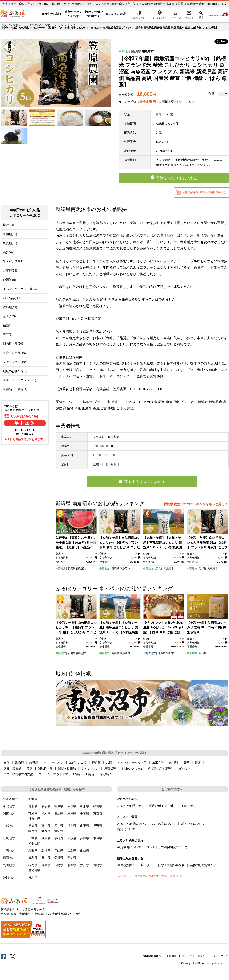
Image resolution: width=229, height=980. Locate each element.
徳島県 (33, 858)
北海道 (162, 653)
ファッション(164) (15, 362)
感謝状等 (110, 768)
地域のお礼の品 (132, 768)
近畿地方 (9, 838)
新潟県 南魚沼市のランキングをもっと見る (194, 504)
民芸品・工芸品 (84, 774)
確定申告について (129, 847)
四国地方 (9, 858)
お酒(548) (9, 280)
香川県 (46, 858)
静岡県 (46, 831)
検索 (201, 14)
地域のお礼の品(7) (15, 371)
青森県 (33, 806)
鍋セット (185, 768)
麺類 (198, 763)
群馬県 (59, 814)
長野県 (98, 826)
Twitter (13, 956)
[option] (56, 73)
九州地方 (9, 865)
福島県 (98, 806)
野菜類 (96, 763)
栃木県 (46, 814)
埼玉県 (72, 814)
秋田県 (72, 806)
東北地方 (9, 806)
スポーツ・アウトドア (53, 774)
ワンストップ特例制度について (167, 847)
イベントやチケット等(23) (20, 289)
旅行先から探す (52, 14)
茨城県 (33, 814)
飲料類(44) (10, 307)
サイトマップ (221, 956)
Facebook (3, 956)
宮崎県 (98, 865)
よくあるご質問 (160, 14)
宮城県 (59, 806)
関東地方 (9, 814)
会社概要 (172, 956)
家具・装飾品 (12, 768)
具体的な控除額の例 (203, 865)
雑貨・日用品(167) (15, 353)
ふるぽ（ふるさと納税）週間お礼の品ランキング (149, 876)
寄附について (126, 829)
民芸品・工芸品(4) (15, 389)
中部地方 (125, 51)
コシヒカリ (80, 25)
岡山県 (59, 851)
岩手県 (46, 806)
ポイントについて (193, 824)
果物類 (19, 763)
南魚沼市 (148, 51)
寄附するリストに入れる (145, 482)
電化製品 (105, 774)
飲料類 (174, 763)
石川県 (59, 826)
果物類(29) (10, 234)
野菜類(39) (10, 270)
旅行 (7, 763)
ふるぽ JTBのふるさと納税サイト (13, 14)
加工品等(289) (12, 298)
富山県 (46, 826)
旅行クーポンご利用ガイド (94, 14)
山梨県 (85, 826)
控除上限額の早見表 (171, 865)
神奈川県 (34, 819)
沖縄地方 (9, 877)
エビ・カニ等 (78, 763)
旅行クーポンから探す (73, 14)
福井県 (72, 826)
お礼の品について (164, 824)
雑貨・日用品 (67, 768)
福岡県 (33, 865)
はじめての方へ (138, 14)
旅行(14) (9, 225)
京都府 (59, 838)
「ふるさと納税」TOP (13, 25)
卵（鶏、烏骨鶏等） (161, 768)
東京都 (98, 814)
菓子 (186, 763)
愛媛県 (59, 858)
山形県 (85, 806)
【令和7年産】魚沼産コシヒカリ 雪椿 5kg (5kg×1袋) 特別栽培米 (207, 627)
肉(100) (8, 252)
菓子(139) (9, 316)
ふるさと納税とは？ (131, 806)
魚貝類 (33, 763)
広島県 (72, 851)
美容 (30, 768)
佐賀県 (46, 865)
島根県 (46, 851)
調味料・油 (45, 768)
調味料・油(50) (13, 344)
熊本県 (72, 865)
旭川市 (170, 653)
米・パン (59, 25)
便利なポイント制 (161, 806)
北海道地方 (149, 653)
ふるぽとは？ (187, 806)
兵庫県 (85, 838)
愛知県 (59, 831)
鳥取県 (33, 851)
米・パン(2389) (13, 261)
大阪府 (72, 838)
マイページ (176, 14)
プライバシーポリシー (195, 956)
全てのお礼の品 (116, 14)
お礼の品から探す (40, 25)
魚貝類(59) (10, 243)
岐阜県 (33, 831)
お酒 (109, 763)
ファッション (90, 768)
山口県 (85, 851)
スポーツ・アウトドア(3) (19, 380)
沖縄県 (33, 877)
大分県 (85, 865)
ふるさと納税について (132, 824)
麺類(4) (8, 325)
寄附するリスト (189, 14)
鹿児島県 (34, 870)
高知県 (72, 858)
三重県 (33, 838)
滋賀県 (46, 838)
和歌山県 (34, 843)
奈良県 (98, 838)
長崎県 (59, 865)
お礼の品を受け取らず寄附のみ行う (204, 192)
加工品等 (158, 763)
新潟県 (137, 51)
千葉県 (85, 814)
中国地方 (9, 851)
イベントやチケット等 (132, 763)
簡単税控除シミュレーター (135, 865)
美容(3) (8, 334)
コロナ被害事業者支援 (18, 774)
